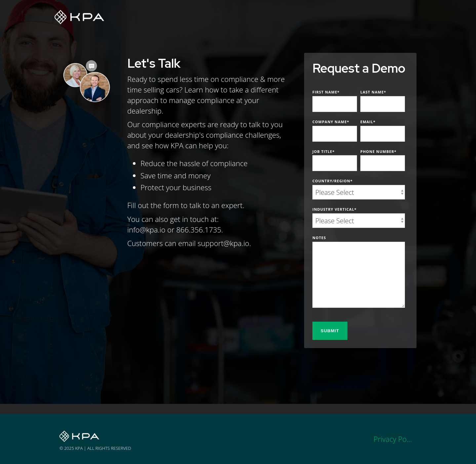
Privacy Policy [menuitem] (395, 439)
